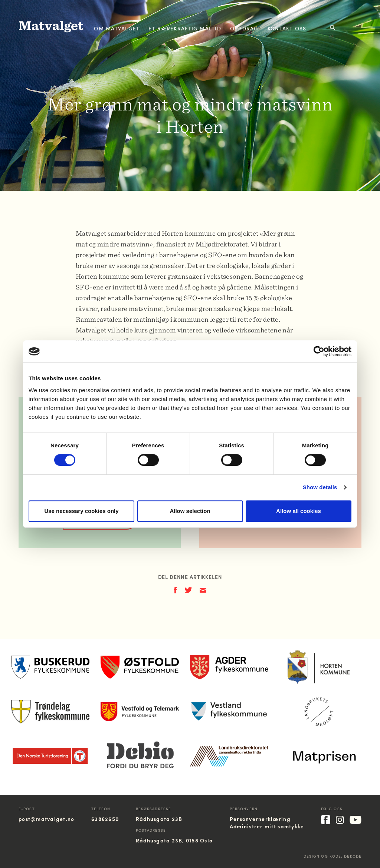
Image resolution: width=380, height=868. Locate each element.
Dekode (353, 856)
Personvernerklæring (260, 819)
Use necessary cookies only (81, 511)
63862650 (105, 819)
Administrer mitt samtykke (267, 826)
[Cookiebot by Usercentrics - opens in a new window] (319, 351)
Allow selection (190, 511)
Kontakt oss (287, 28)
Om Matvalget (117, 28)
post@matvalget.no (46, 819)
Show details (320, 487)
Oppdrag (244, 28)
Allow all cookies (299, 511)
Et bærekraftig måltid (185, 28)
